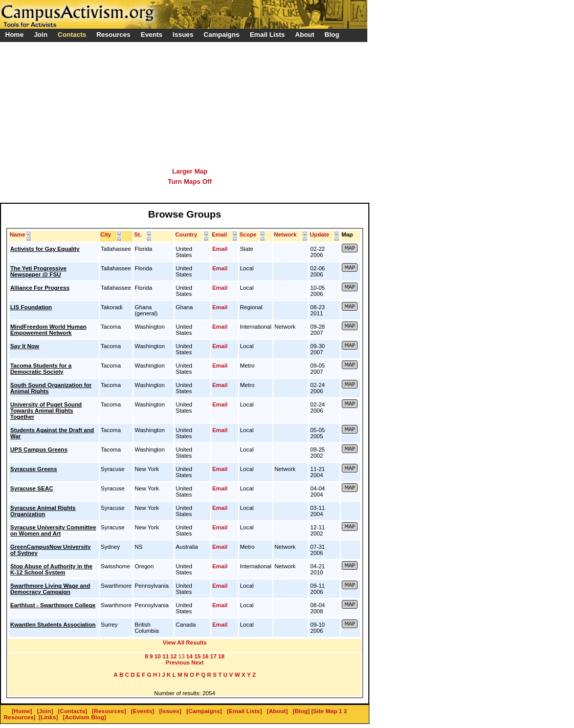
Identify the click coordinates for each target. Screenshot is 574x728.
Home (14, 35)
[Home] (22, 711)
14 (189, 656)
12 (173, 656)
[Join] (45, 711)
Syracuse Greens (34, 469)
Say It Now (25, 346)
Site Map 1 (328, 711)
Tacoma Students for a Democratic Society (41, 369)
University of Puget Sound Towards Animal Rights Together (46, 411)
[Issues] (170, 711)
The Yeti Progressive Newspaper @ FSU (38, 271)
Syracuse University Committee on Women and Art (53, 530)
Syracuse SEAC (32, 488)
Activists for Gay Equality (45, 249)
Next (197, 662)
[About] (278, 711)
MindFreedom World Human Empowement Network (48, 330)
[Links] (49, 717)
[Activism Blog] (84, 717)
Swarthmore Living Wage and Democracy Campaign (50, 589)
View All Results (185, 643)
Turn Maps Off (190, 181)
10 (158, 656)
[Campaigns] (204, 711)
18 (221, 656)
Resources (19, 717)
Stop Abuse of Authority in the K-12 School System (51, 569)
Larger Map (190, 171)
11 (165, 656)
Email (220, 249)
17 (213, 656)
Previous (178, 662)
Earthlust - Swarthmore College (53, 605)
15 (197, 656)
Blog (332, 35)
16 (205, 656)
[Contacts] (72, 711)
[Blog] (301, 711)
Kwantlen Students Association (53, 625)
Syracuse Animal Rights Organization (43, 511)
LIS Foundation (31, 307)
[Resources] (109, 711)
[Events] (142, 711)
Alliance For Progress (40, 288)
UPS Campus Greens (39, 449)
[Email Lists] (245, 711)
